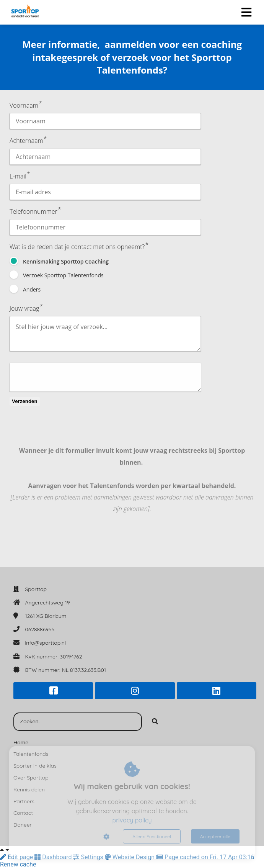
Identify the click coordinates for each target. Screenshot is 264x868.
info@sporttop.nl (45, 643)
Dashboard (54, 857)
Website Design (130, 857)
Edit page (17, 857)
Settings (89, 857)
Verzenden (25, 401)
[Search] (155, 722)
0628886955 (40, 629)
